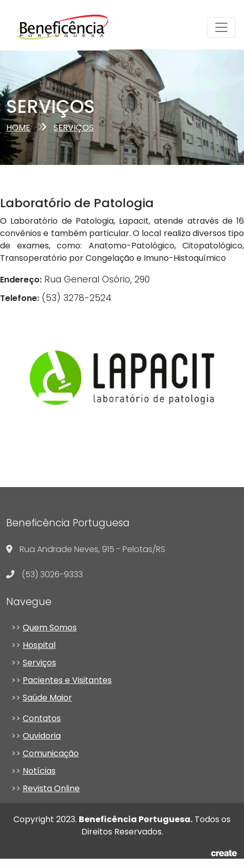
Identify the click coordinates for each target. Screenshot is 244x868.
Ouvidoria (42, 736)
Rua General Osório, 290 (75, 279)
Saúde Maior (47, 698)
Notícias (39, 771)
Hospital (39, 645)
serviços (74, 128)
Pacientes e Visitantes (67, 680)
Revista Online (51, 788)
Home (18, 128)
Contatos (42, 718)
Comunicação (51, 753)
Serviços (39, 663)
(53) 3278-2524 (56, 298)
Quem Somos (50, 628)
